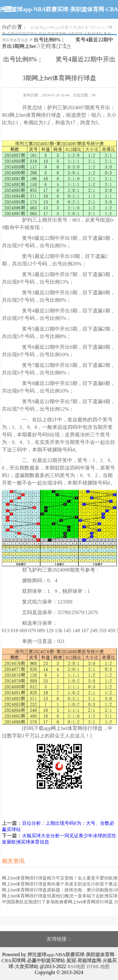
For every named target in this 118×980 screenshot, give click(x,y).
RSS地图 (76, 967)
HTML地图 (98, 967)
